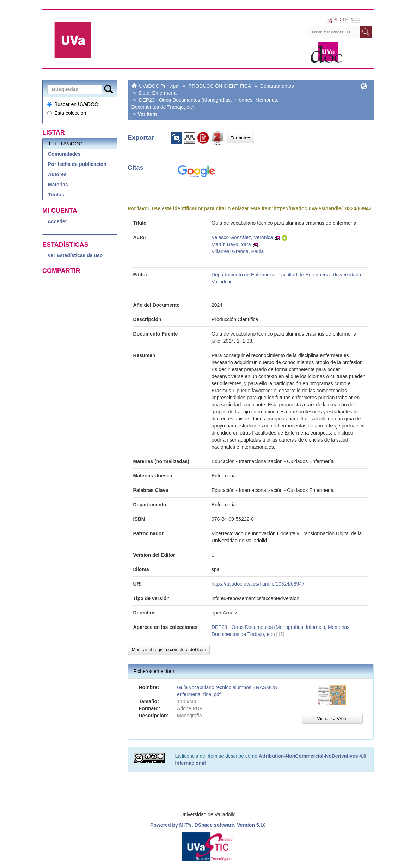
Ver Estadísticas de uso (75, 255)
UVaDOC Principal (159, 86)
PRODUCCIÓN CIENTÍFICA (220, 86)
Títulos (56, 195)
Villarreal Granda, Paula (238, 251)
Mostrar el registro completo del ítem (169, 650)
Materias (58, 185)
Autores (57, 174)
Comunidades (64, 154)
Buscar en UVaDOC (73, 104)
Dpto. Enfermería (158, 93)
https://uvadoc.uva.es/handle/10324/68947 (323, 208)
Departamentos (277, 86)
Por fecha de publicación (77, 164)
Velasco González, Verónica (242, 237)
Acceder (57, 221)
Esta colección (67, 113)
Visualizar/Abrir (332, 719)
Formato (240, 138)
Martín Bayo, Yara (231, 244)
